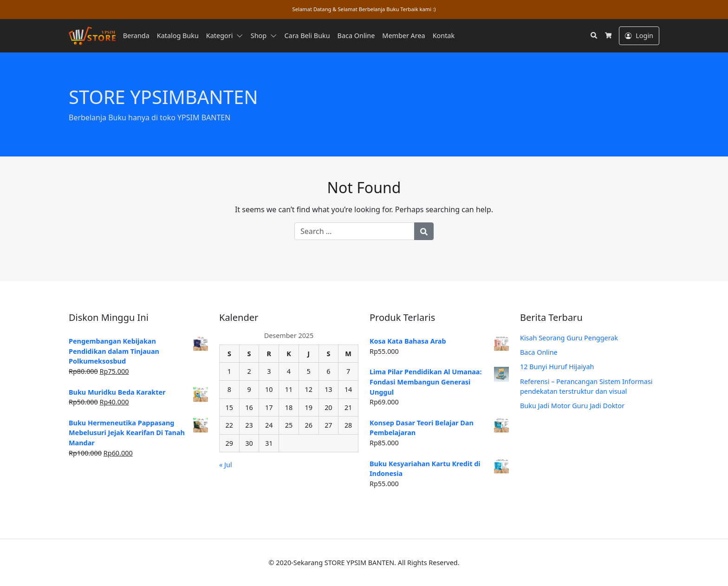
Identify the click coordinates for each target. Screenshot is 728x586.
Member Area (403, 36)
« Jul (226, 465)
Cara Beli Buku (307, 36)
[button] (241, 36)
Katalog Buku (178, 36)
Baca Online (356, 36)
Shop (259, 36)
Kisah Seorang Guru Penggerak (569, 338)
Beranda (136, 36)
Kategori (220, 36)
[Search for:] (354, 231)
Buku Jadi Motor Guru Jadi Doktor (572, 406)
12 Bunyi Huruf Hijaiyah (557, 367)
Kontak (444, 36)
